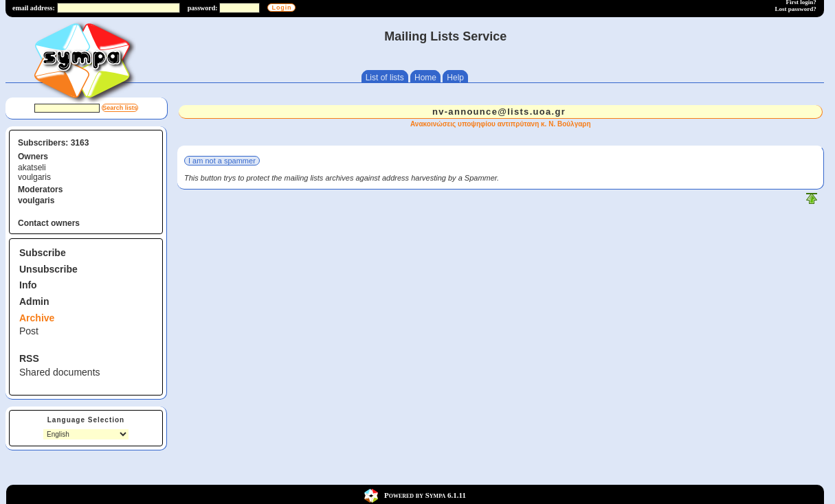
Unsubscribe (48, 269)
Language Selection (86, 420)
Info (28, 285)
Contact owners (49, 223)
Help (455, 78)
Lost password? (796, 9)
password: (203, 8)
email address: (34, 8)
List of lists (385, 78)
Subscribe (43, 253)
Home (425, 78)
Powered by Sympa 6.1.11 (425, 495)
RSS (29, 358)
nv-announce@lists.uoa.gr (499, 112)
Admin (34, 301)
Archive (37, 318)
